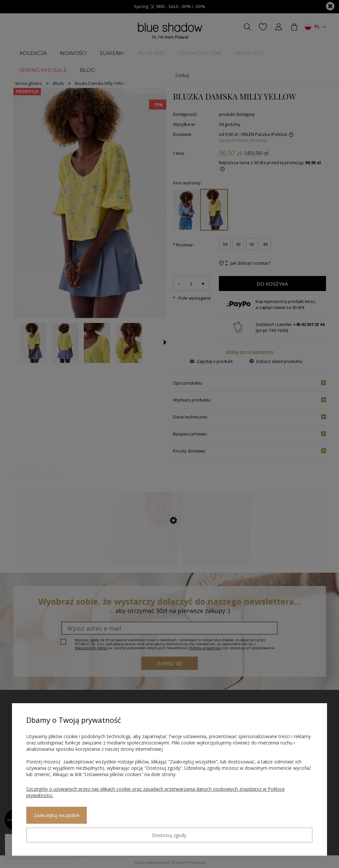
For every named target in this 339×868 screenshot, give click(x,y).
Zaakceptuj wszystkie (110, 833)
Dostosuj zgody (50, 832)
